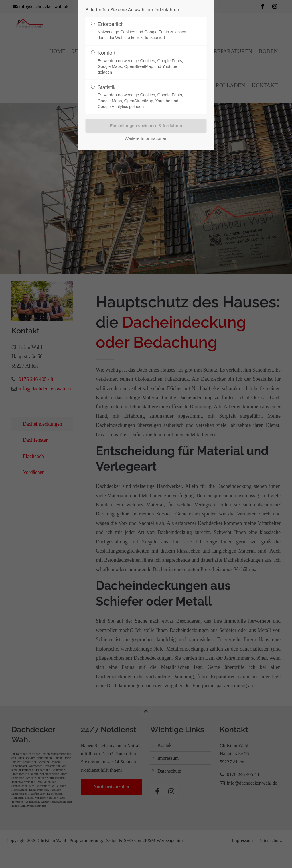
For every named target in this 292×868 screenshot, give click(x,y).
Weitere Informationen (146, 138)
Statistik (144, 97)
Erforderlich (144, 31)
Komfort (144, 63)
